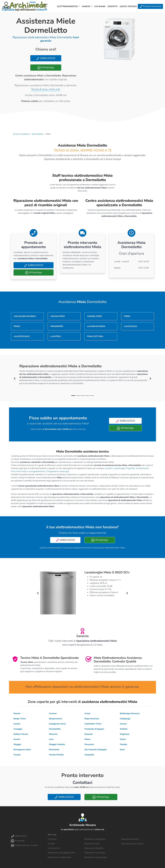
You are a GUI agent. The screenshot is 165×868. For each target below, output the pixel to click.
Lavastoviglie (119, 468)
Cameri (17, 724)
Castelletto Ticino (93, 724)
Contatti (113, 6)
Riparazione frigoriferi (94, 848)
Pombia (123, 744)
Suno (122, 750)
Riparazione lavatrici (130, 839)
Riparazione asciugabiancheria (61, 853)
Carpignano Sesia (57, 724)
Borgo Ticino (20, 719)
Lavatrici (109, 468)
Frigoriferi (131, 468)
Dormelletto (38, 134)
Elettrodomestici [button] (68, 6)
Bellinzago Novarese (130, 713)
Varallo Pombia (56, 755)
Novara (17, 713)
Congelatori (52, 471)
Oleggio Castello (57, 744)
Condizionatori (142, 468)
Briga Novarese (92, 719)
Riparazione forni (92, 844)
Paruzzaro (89, 744)
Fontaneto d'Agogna (94, 729)
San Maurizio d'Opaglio (96, 750)
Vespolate (89, 755)
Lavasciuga (64, 471)
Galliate (124, 729)
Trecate (17, 755)
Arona (87, 713)
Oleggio (17, 744)
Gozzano (88, 734)
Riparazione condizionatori (60, 857)
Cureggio (18, 729)
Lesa (51, 739)
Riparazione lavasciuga (95, 853)
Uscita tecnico (128, 6)
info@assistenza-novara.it (24, 845)
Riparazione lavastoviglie (96, 857)
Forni (13, 471)
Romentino (54, 750)
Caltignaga (125, 719)
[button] (15, 379)
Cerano (123, 724)
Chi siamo (100, 6)
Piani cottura (22, 471)
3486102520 (46, 58)
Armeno (53, 713)
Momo (123, 739)
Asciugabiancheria (37, 471)
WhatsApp (46, 67)
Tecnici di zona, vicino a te (46, 89)
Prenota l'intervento (150, 6)
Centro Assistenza (21, 134)
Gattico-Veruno (21, 734)
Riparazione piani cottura (132, 844)
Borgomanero (55, 719)
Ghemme (53, 734)
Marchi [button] (86, 6)
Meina (87, 739)
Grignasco (125, 734)
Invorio (17, 739)
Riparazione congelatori (95, 839)
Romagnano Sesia (22, 750)
